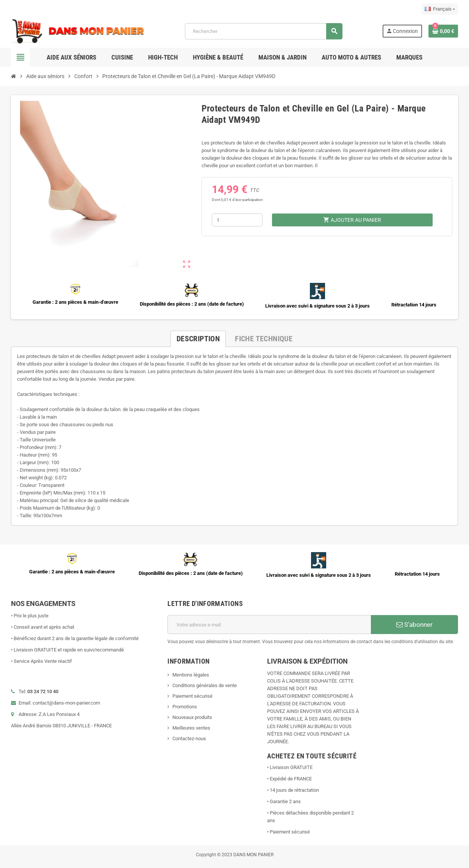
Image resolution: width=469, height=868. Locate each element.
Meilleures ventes (191, 728)
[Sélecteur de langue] (440, 9)
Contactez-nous (189, 739)
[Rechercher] (264, 31)
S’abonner (414, 625)
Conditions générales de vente (205, 685)
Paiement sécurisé (192, 696)
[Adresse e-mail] (269, 625)
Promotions (185, 707)
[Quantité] (237, 220)
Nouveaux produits (192, 717)
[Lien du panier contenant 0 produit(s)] (443, 31)
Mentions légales (191, 675)
